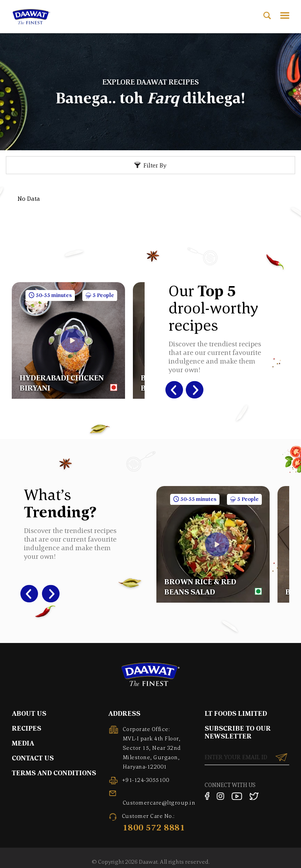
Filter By (155, 165)
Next (191, 390)
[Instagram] (220, 796)
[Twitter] (254, 796)
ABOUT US (29, 713)
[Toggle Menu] (285, 15)
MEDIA (23, 743)
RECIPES (26, 728)
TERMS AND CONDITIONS (54, 773)
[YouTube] (237, 796)
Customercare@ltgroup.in (159, 802)
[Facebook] (207, 796)
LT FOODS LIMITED (236, 713)
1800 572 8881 (154, 827)
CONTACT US (33, 758)
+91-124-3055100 (146, 780)
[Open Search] (267, 15)
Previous (170, 390)
